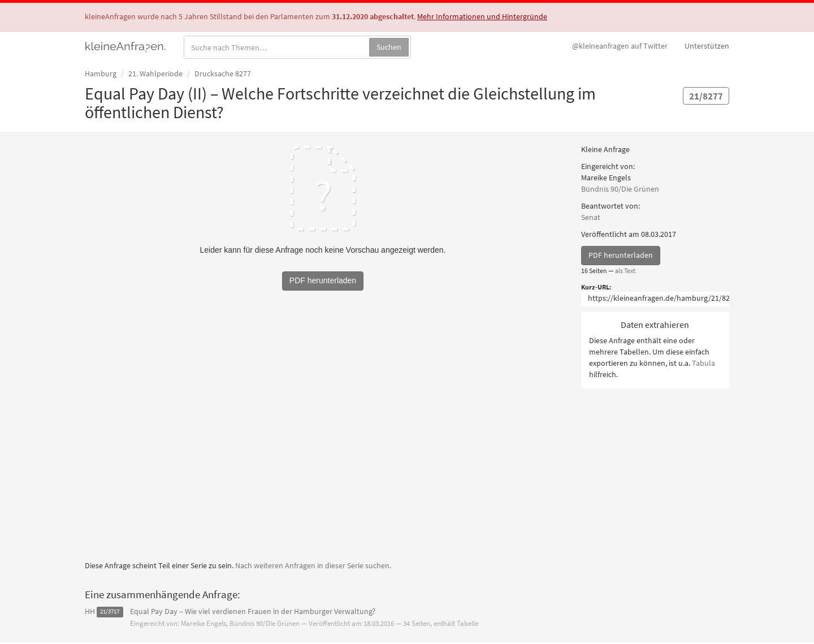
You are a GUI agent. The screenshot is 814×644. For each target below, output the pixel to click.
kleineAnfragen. (126, 46)
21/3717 (110, 612)
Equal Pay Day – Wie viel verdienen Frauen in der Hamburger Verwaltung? (253, 611)
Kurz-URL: (596, 287)
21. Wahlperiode (155, 74)
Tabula (703, 363)
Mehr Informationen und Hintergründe (482, 16)
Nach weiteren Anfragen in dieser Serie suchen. (313, 565)
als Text (625, 271)
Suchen (389, 47)
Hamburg (101, 74)
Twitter (620, 46)
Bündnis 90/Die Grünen (620, 189)
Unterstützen (707, 46)
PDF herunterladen (621, 255)
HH (90, 611)
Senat (591, 217)
